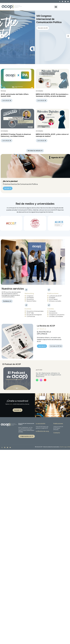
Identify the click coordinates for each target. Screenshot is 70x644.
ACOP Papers (57, 426)
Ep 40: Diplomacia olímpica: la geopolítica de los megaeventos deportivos (48, 373)
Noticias (3, 90)
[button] (56, 7)
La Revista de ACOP (58, 425)
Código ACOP (44, 426)
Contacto (57, 431)
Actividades (39, 90)
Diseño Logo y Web (65, 445)
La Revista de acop (42, 429)
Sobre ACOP (39, 425)
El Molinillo (56, 428)
